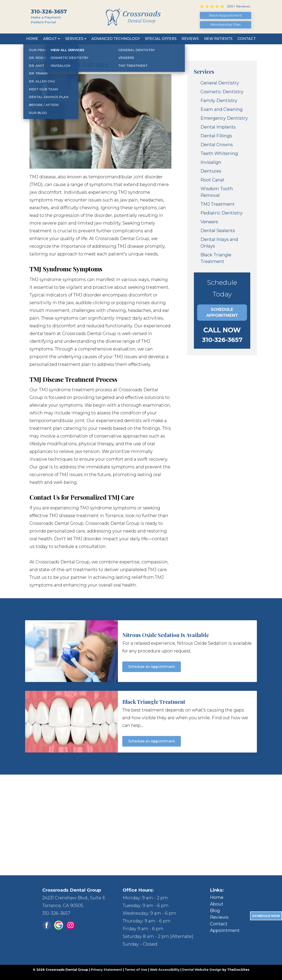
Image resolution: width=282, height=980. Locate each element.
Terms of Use (136, 970)
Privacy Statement (106, 970)
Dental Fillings (216, 136)
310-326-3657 (49, 12)
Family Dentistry (219, 101)
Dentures (211, 171)
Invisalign (211, 162)
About (50, 39)
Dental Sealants (218, 231)
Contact (247, 39)
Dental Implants (218, 127)
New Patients (218, 39)
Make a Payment (46, 17)
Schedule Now (266, 916)
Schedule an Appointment (152, 667)
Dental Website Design (202, 970)
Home (32, 39)
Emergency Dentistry (224, 118)
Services (74, 39)
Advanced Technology (116, 39)
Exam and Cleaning (222, 109)
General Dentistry (220, 83)
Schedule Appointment (222, 312)
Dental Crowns (217, 145)
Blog (215, 911)
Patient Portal (43, 22)
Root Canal (212, 180)
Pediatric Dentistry (222, 213)
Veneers (209, 222)
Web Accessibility (165, 970)
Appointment (225, 930)
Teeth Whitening (219, 153)
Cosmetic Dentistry (222, 92)
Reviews (190, 39)
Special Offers (161, 39)
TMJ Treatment (218, 204)
